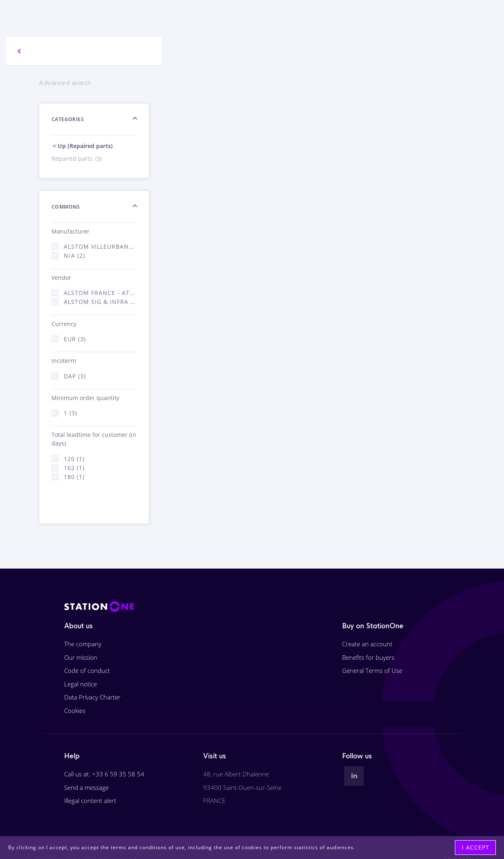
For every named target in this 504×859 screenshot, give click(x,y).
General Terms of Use (372, 670)
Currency (64, 324)
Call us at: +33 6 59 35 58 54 (104, 774)
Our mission (81, 657)
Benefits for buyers (368, 657)
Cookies (75, 711)
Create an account (367, 644)
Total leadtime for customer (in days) (94, 439)
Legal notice (81, 684)
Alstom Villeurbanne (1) (100, 246)
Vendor (61, 278)
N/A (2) (74, 255)
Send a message (86, 787)
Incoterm (64, 361)
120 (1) (74, 459)
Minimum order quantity (85, 398)
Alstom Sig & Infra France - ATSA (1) (100, 302)
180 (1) (74, 477)
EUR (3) (75, 339)
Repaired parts (77, 159)
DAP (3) (75, 376)
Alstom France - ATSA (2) (100, 293)
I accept (476, 847)
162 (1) (74, 468)
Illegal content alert (90, 801)
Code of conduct (87, 670)
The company (83, 644)
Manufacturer (71, 231)
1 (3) (71, 413)
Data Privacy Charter (92, 697)
